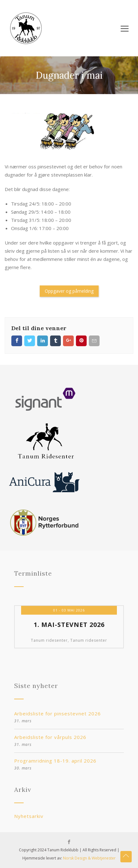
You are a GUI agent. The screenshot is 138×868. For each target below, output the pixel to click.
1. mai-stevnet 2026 (69, 625)
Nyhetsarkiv (29, 816)
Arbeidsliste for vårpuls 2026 (50, 737)
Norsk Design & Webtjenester (89, 858)
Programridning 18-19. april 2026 (55, 761)
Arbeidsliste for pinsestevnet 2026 (57, 713)
